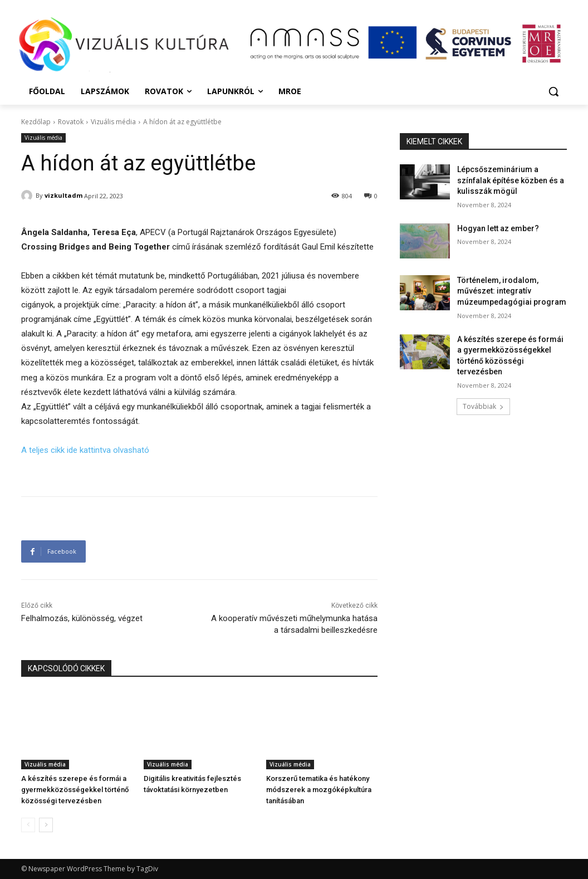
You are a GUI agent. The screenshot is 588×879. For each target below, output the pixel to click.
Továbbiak (483, 406)
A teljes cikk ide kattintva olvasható (85, 450)
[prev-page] (28, 825)
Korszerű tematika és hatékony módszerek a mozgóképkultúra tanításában (319, 790)
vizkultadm (63, 195)
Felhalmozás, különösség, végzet (82, 618)
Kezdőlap (36, 122)
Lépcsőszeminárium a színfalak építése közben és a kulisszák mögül (511, 180)
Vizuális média (113, 122)
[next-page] (46, 825)
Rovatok (71, 122)
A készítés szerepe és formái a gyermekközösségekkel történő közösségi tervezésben (75, 790)
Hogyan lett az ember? (498, 228)
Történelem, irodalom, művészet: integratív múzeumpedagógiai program (512, 291)
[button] (553, 91)
